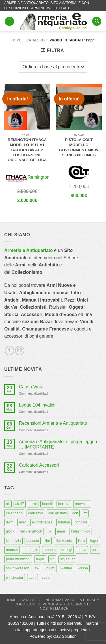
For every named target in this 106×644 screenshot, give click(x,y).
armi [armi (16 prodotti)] (33, 504)
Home (16, 40)
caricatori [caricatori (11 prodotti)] (36, 513)
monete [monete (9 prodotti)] (50, 550)
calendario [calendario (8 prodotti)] (14, 513)
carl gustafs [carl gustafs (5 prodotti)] (58, 513)
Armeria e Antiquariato (29, 250)
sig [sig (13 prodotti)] (52, 559)
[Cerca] (97, 21)
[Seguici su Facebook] (9, 351)
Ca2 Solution (65, 636)
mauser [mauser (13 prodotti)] (12, 550)
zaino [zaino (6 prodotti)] (46, 577)
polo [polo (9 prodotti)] (95, 550)
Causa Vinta (31, 387)
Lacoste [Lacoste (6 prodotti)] (33, 541)
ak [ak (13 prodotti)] (8, 504)
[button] (9, 21)
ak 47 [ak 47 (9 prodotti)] (20, 504)
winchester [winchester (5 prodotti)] (15, 577)
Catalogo (35, 40)
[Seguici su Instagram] (20, 351)
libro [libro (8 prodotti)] (81, 541)
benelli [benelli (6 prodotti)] (47, 504)
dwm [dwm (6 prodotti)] (10, 522)
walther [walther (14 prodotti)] (66, 568)
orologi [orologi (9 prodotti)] (67, 550)
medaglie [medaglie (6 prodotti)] (31, 550)
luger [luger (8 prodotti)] (94, 541)
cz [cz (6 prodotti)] (85, 513)
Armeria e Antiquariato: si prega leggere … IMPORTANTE (59, 444)
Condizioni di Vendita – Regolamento (53, 604)
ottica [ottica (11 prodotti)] (82, 550)
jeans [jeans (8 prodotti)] (61, 531)
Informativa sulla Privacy (72, 600)
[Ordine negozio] (53, 67)
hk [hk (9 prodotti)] (50, 531)
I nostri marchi (54, 609)
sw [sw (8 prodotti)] (37, 568)
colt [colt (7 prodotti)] (75, 513)
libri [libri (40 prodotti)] (47, 541)
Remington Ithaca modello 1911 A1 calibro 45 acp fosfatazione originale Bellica (27, 150)
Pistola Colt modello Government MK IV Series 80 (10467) (79, 147)
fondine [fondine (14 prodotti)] (81, 522)
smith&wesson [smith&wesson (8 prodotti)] (18, 568)
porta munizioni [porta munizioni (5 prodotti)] (18, 559)
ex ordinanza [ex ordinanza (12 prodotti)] (42, 522)
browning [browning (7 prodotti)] (82, 504)
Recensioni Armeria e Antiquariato (53, 423)
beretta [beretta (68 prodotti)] (64, 504)
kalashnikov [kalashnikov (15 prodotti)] (81, 531)
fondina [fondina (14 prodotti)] (64, 522)
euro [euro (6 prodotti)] (23, 522)
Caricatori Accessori (39, 465)
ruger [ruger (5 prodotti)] (40, 559)
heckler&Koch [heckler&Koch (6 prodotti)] (31, 531)
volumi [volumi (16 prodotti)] (50, 568)
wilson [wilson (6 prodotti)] (83, 568)
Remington (39, 177)
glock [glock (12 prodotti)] (10, 531)
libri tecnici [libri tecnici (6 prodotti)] (64, 541)
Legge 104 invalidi (37, 405)
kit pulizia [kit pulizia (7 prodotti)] (13, 541)
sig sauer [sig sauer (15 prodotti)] (67, 559)
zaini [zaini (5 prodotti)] (33, 577)
